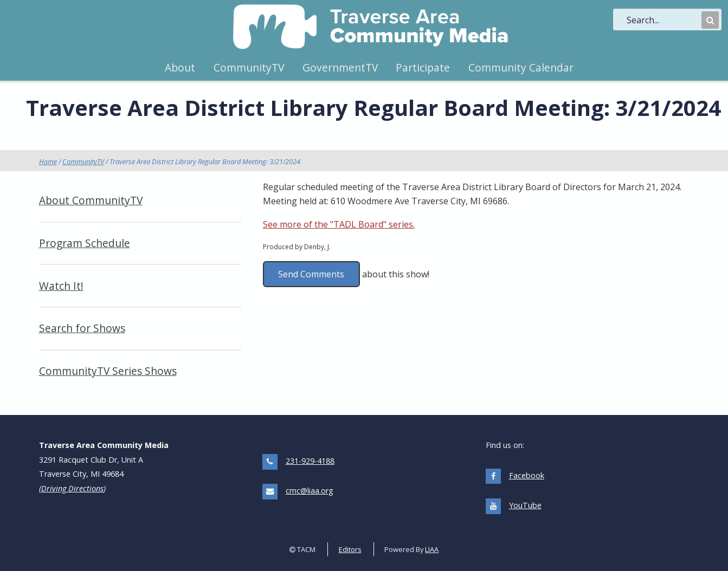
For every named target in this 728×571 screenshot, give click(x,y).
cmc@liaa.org (310, 491)
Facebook (527, 475)
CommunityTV (249, 67)
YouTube (525, 505)
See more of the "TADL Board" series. (339, 224)
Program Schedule (85, 243)
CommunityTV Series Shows (108, 371)
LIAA (432, 549)
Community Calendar (521, 67)
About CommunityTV (91, 200)
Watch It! (61, 286)
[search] (663, 20)
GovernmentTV (340, 67)
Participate (423, 67)
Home (48, 161)
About (180, 67)
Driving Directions (72, 488)
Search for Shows (82, 328)
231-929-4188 (310, 461)
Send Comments (311, 274)
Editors (350, 549)
